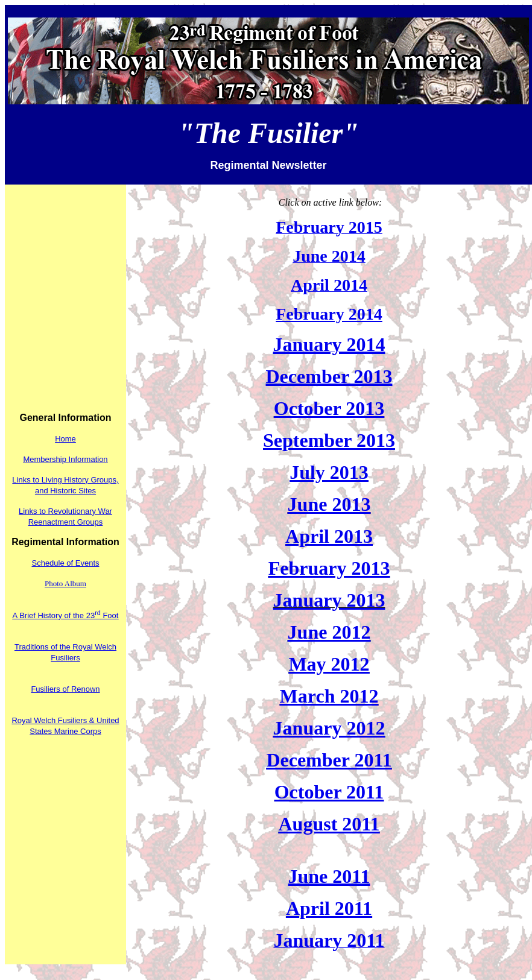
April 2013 (329, 536)
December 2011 (329, 760)
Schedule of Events (65, 563)
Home (65, 439)
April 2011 (329, 908)
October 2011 (329, 792)
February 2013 (329, 568)
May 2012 (329, 664)
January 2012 (329, 728)
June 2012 (329, 632)
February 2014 (329, 314)
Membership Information (65, 459)
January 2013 (329, 600)
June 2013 (329, 504)
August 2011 (329, 824)
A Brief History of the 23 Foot (66, 615)
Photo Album (65, 583)
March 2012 (329, 696)
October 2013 (329, 408)
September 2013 (329, 440)
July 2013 (329, 472)
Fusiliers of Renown (65, 689)
